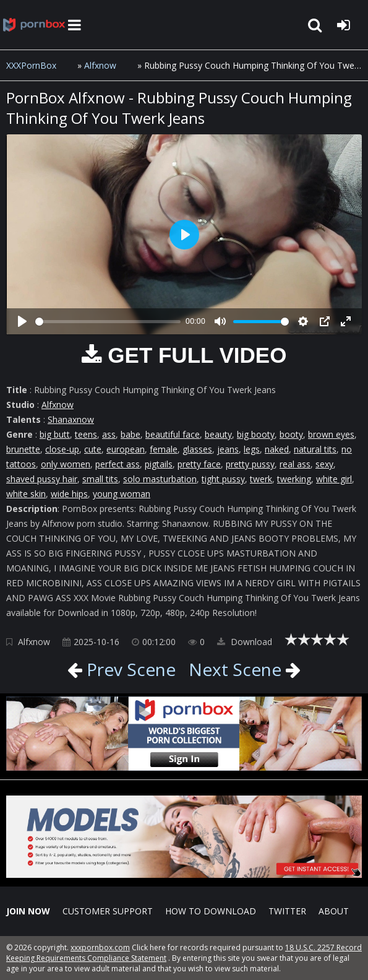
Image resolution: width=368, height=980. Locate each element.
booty (291, 434)
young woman (122, 494)
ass (109, 434)
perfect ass (118, 464)
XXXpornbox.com (34, 25)
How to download (211, 911)
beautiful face (173, 434)
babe (131, 434)
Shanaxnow (71, 419)
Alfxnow (100, 65)
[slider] (108, 322)
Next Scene (235, 669)
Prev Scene (129, 669)
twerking (294, 479)
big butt (55, 434)
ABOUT (334, 911)
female (164, 449)
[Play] (22, 321)
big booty (256, 434)
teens (86, 434)
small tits (100, 479)
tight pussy (223, 479)
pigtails (159, 464)
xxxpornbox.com (100, 947)
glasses (197, 449)
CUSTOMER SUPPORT (108, 911)
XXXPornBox (31, 65)
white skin (26, 494)
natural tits (315, 449)
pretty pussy (250, 464)
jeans (228, 449)
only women (66, 464)
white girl (334, 479)
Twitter (287, 911)
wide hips (69, 494)
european (126, 449)
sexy (324, 464)
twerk (261, 479)
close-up (62, 449)
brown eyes (331, 434)
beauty (218, 434)
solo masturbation (160, 479)
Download (245, 642)
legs (252, 449)
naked (277, 449)
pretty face (199, 464)
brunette (23, 449)
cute (93, 449)
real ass (295, 464)
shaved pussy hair (42, 479)
